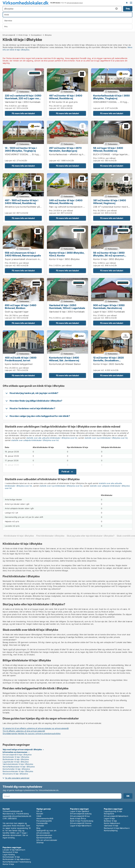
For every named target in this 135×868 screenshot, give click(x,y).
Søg (128, 9)
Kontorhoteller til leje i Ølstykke (16, 769)
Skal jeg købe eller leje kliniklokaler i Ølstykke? (91, 536)
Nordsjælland (36, 35)
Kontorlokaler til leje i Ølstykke (16, 757)
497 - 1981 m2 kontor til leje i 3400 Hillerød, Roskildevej (22, 202)
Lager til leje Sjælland (80, 811)
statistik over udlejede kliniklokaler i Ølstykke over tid (35, 440)
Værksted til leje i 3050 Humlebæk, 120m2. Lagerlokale (67, 307)
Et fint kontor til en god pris (63, 102)
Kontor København (112, 823)
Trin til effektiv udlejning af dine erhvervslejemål (24, 731)
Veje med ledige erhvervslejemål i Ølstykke (22, 749)
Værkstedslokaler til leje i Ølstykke (18, 764)
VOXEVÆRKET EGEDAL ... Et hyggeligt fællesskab (31, 154)
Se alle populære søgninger (17, 778)
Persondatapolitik (44, 821)
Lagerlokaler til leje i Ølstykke (16, 762)
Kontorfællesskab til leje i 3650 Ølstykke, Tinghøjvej (111, 97)
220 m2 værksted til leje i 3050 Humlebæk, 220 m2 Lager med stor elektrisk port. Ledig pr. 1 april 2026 (23, 100)
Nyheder (40, 826)
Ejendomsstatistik (44, 838)
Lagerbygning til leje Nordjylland (113, 812)
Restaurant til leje (10, 852)
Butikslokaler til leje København (16, 859)
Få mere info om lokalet (23, 113)
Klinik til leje (23, 35)
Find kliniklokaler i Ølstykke (50, 536)
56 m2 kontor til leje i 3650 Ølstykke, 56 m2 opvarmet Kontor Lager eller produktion (110, 255)
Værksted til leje (111, 826)
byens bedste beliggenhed (19, 364)
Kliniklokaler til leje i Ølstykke (19, 536)
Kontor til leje (8, 864)
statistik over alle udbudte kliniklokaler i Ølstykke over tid (52, 438)
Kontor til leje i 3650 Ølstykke (64, 259)
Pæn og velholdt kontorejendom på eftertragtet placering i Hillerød (83, 207)
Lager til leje (109, 818)
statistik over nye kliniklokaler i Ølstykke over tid (106, 438)
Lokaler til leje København (14, 850)
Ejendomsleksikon (44, 835)
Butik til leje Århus (78, 818)
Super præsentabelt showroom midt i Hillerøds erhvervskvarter (38, 259)
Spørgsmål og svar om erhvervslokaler (46, 832)
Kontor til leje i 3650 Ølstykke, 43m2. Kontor (67, 254)
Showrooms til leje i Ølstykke (15, 774)
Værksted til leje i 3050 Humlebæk (23, 102)
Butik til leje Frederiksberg (82, 821)
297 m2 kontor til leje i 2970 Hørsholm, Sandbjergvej (65, 149)
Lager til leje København (81, 826)
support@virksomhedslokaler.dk (17, 816)
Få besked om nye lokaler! (127, 3)
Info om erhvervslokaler (47, 840)
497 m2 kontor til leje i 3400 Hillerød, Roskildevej (66, 97)
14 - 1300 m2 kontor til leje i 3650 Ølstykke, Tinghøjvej (21, 149)
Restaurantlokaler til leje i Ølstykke (18, 771)
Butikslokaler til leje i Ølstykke (16, 759)
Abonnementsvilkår (45, 818)
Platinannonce (24, 92)
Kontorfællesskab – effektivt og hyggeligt (70, 154)
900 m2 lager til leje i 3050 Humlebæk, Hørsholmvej (109, 307)
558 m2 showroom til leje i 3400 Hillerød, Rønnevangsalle (23, 254)
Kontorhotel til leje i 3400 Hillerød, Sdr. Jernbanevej (64, 359)
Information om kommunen (15, 752)
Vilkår (39, 816)
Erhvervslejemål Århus (80, 816)
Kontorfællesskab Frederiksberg (17, 862)
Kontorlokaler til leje (11, 857)
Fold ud (65, 471)
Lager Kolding (9, 854)
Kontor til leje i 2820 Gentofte (108, 364)
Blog (38, 828)
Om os (39, 811)
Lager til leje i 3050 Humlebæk (109, 312)
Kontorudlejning (111, 830)
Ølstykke (48, 35)
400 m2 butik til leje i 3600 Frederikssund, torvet (21, 359)
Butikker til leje (110, 821)
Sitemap (40, 842)
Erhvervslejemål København (116, 816)
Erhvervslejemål (9, 35)
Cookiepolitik (42, 823)
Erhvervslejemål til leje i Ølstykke (17, 755)
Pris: (7, 106)
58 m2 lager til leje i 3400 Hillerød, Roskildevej (108, 149)
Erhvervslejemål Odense (81, 823)
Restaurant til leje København (117, 828)
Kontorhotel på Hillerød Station (65, 364)
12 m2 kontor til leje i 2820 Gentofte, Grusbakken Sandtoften (109, 360)
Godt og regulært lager (17, 312)
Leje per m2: (10, 108)
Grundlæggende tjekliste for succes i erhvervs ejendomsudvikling (32, 733)
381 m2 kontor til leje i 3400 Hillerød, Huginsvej (110, 202)
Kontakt (40, 814)
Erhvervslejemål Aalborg (81, 814)
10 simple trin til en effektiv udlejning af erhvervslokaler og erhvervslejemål (36, 728)
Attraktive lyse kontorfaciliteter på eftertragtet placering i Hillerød (38, 207)
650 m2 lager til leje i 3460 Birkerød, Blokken (21, 307)
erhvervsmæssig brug (75, 3)
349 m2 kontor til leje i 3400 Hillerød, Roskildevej (66, 202)
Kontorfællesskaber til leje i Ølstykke (19, 767)
